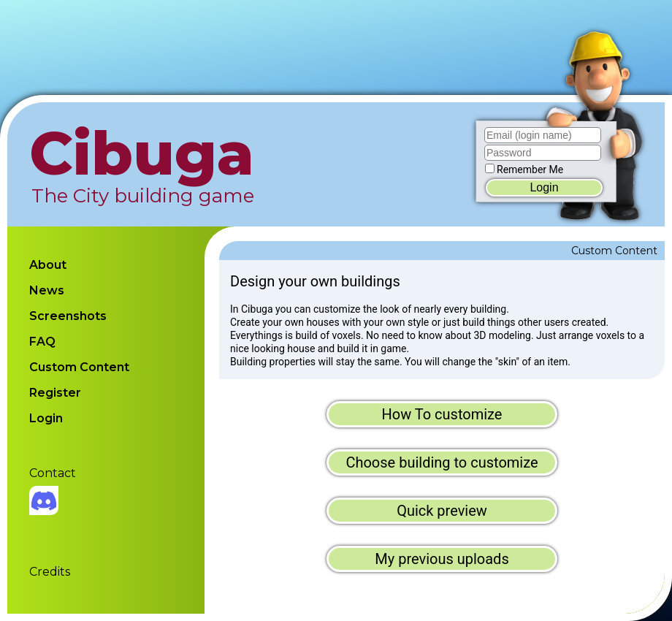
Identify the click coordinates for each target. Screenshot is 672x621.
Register (55, 393)
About (48, 265)
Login (544, 187)
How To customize (442, 414)
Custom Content (79, 367)
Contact (53, 473)
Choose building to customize (442, 462)
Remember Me (530, 169)
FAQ (42, 342)
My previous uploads (442, 559)
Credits (50, 572)
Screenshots (68, 316)
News (47, 290)
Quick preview (442, 511)
